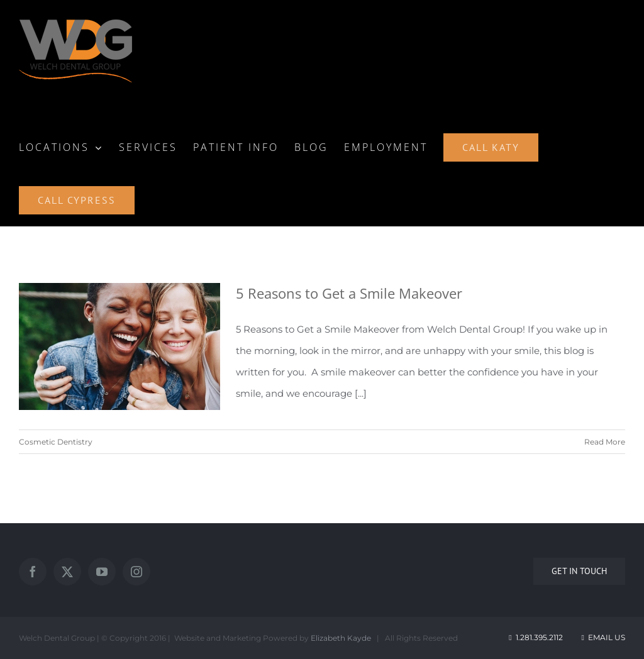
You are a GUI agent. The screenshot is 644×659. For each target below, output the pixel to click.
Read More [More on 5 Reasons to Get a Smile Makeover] (605, 442)
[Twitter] (67, 572)
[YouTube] (102, 572)
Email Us (602, 637)
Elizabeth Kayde (341, 638)
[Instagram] (136, 572)
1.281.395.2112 (539, 637)
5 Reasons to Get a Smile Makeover (349, 293)
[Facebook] (33, 572)
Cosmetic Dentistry (56, 442)
